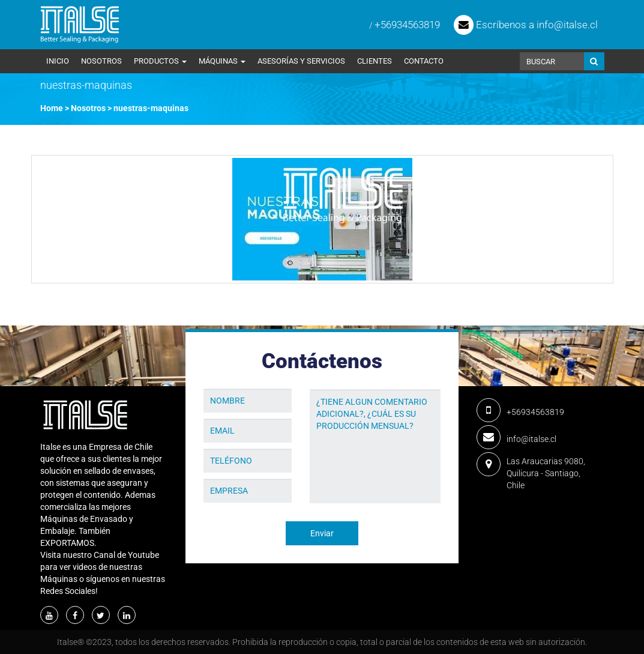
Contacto (424, 61)
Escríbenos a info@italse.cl (526, 25)
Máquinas (222, 61)
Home (52, 108)
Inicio (58, 61)
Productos (160, 61)
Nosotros (101, 61)
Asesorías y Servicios (301, 61)
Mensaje (326, 380)
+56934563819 (407, 25)
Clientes (375, 61)
